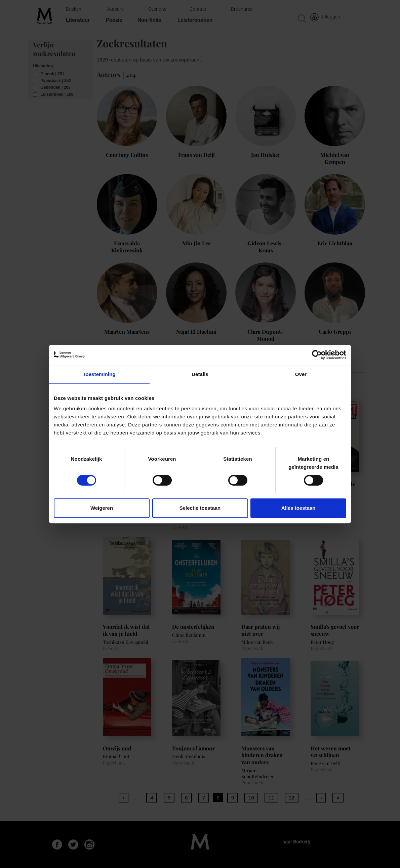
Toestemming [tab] (99, 374)
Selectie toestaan (200, 508)
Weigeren (102, 508)
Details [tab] (200, 374)
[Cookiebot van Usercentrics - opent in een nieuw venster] (317, 355)
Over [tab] (301, 374)
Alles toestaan (298, 508)
